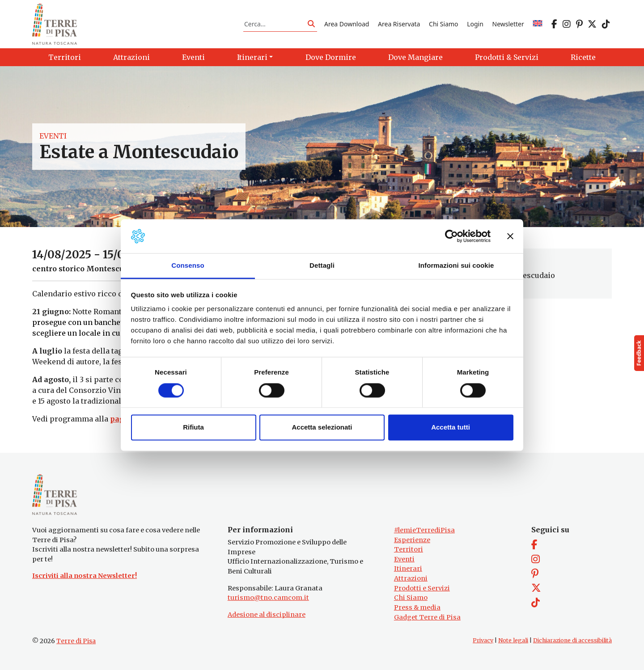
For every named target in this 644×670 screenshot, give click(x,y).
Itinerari (408, 569)
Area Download (347, 24)
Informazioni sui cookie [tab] (456, 266)
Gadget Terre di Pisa (427, 617)
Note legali (513, 640)
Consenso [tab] (188, 266)
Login (475, 24)
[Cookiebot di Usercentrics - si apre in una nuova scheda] (451, 236)
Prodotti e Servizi (422, 588)
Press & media (417, 607)
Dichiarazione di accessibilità (572, 640)
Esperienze (412, 540)
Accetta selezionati (322, 428)
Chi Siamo (443, 24)
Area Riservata (399, 24)
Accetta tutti (451, 428)
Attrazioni (411, 578)
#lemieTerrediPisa (424, 530)
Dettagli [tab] (322, 266)
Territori (409, 549)
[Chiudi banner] (510, 236)
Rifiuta (193, 428)
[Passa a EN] (538, 24)
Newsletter (508, 24)
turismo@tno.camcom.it (268, 598)
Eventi (53, 136)
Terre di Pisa (76, 641)
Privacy (483, 640)
